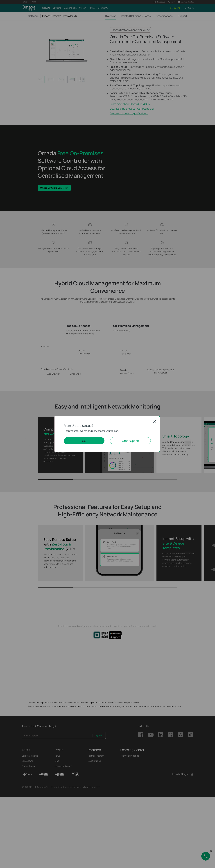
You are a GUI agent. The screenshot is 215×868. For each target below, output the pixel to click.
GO (84, 441)
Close (155, 421)
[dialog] (108, 434)
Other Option (130, 441)
